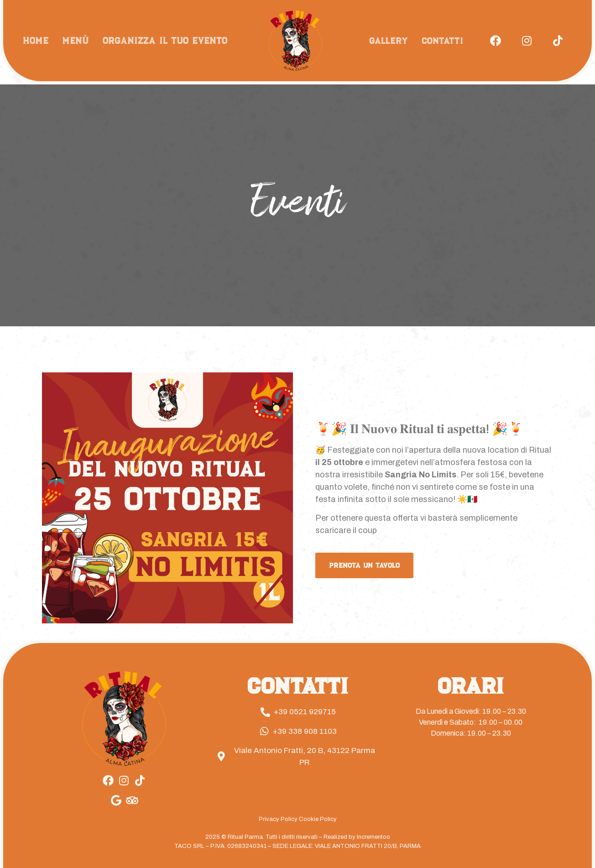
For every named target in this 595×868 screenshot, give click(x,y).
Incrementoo (373, 837)
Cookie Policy (318, 819)
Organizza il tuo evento (165, 40)
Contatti (442, 41)
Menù (76, 40)
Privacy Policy (278, 819)
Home (36, 40)
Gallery (389, 41)
